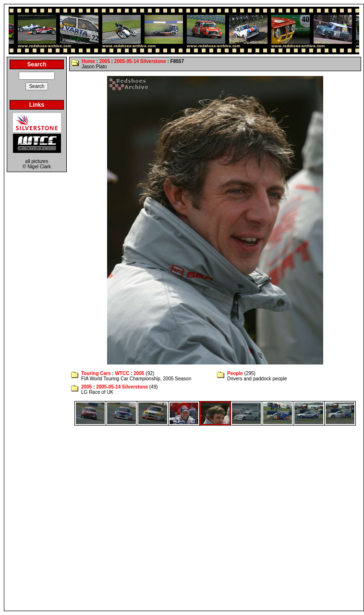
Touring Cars (96, 373)
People (235, 373)
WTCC (122, 373)
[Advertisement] (90, 518)
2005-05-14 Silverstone (140, 61)
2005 (105, 61)
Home (88, 61)
